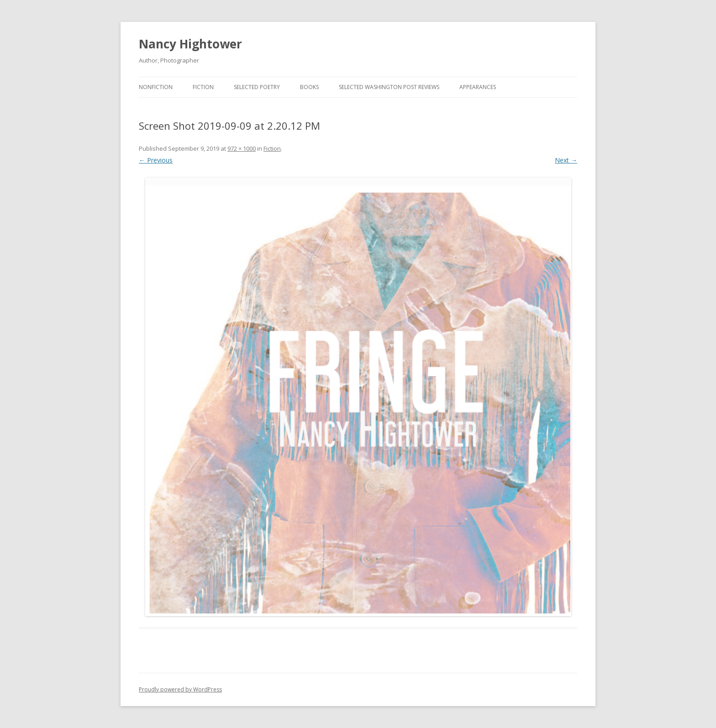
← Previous (156, 160)
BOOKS (309, 87)
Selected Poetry (257, 87)
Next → (566, 160)
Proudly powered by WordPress (180, 689)
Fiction (203, 87)
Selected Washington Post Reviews (389, 87)
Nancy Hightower (190, 44)
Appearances (478, 87)
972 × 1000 (242, 148)
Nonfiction (156, 87)
